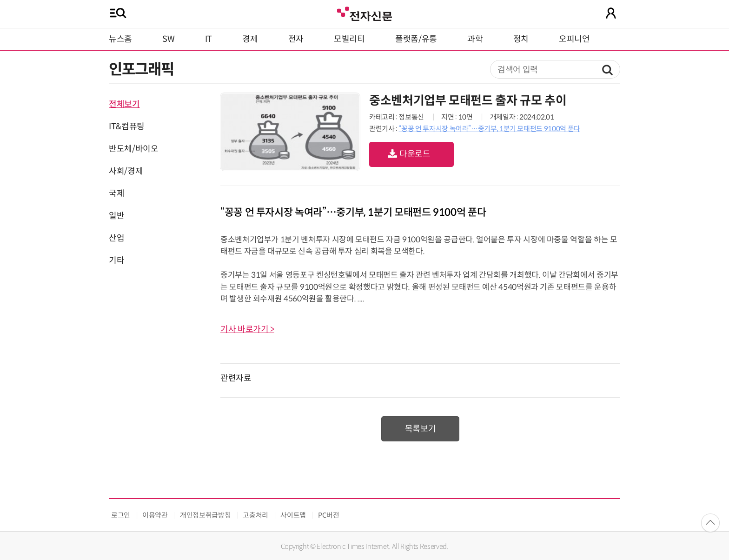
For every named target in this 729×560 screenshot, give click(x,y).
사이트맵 (293, 515)
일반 (116, 216)
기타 (116, 260)
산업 (116, 238)
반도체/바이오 (133, 149)
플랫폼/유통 (416, 39)
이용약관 (155, 515)
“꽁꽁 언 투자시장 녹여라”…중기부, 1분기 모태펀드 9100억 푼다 (489, 129)
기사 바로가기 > (247, 329)
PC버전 (329, 515)
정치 (521, 39)
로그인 (121, 515)
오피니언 (574, 39)
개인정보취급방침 (205, 515)
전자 (296, 39)
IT (209, 39)
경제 (250, 39)
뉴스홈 (120, 39)
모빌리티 (349, 39)
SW (168, 39)
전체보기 (124, 104)
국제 (116, 193)
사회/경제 (126, 171)
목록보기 (421, 429)
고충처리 (255, 515)
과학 (475, 39)
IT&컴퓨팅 (127, 127)
